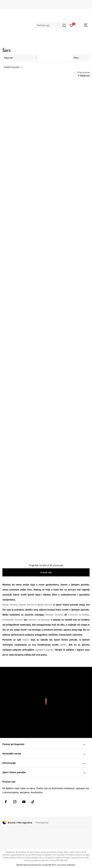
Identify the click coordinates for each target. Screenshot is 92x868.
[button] (51, 25)
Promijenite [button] (42, 822)
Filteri (81, 58)
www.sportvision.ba (32, 865)
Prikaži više (46, 572)
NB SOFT (52, 865)
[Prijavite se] (71, 25)
